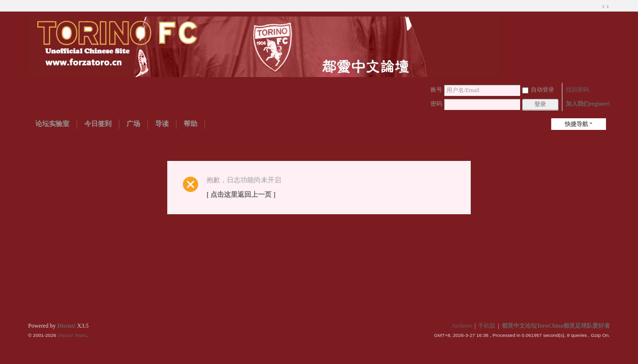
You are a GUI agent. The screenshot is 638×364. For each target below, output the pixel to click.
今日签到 (98, 124)
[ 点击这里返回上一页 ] (241, 195)
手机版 (487, 326)
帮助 (191, 124)
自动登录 (538, 90)
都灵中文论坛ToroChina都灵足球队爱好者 (556, 326)
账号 (436, 90)
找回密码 (577, 90)
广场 (133, 124)
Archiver (462, 326)
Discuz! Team (72, 335)
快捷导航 (576, 124)
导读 (162, 124)
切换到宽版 (606, 7)
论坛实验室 (52, 124)
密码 (436, 104)
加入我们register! (588, 104)
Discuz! (66, 326)
